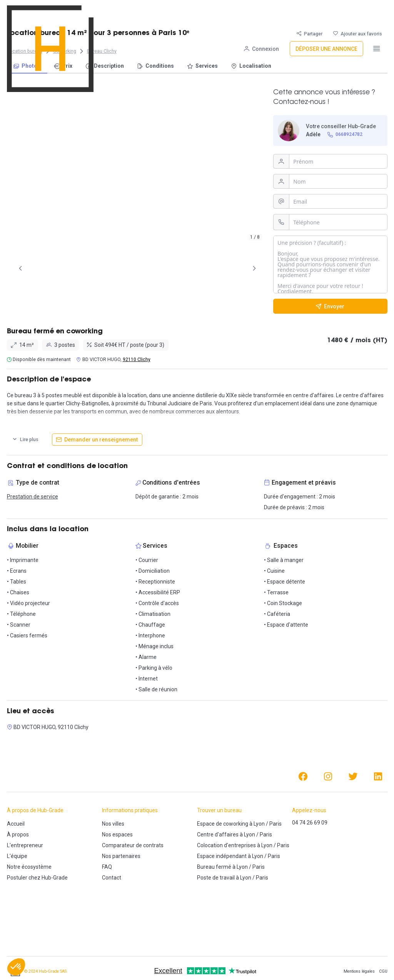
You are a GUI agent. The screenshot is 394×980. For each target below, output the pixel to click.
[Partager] (310, 34)
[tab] (44, 268)
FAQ (107, 867)
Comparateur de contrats (133, 845)
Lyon (259, 824)
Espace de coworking (223, 824)
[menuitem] (27, 66)
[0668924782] (345, 135)
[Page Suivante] (254, 268)
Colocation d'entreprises (226, 845)
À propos (18, 835)
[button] (16, 967)
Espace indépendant (222, 856)
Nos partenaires (121, 856)
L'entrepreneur (25, 845)
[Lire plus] (25, 440)
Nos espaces (117, 835)
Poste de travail (216, 878)
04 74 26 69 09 (310, 823)
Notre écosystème (29, 867)
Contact (112, 878)
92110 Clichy (137, 360)
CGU (383, 971)
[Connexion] (261, 13)
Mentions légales (359, 971)
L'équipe (17, 856)
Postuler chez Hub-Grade (37, 878)
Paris (275, 824)
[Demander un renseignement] (97, 440)
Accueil (16, 824)
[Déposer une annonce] (326, 13)
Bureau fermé (214, 867)
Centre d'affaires (218, 835)
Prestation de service (33, 497)
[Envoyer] (330, 306)
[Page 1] (44, 268)
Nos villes (113, 824)
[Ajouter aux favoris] (358, 34)
